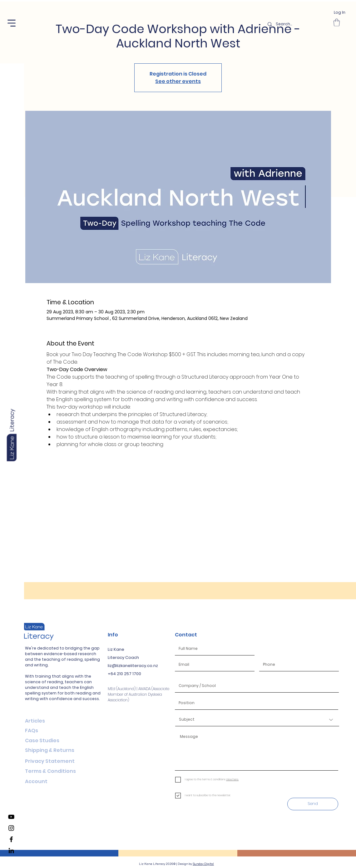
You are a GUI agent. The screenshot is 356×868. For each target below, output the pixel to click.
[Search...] (297, 24)
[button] (12, 23)
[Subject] (257, 720)
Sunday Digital (203, 864)
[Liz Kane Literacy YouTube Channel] (11, 817)
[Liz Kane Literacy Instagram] (11, 828)
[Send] (313, 804)
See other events (178, 81)
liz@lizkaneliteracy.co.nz (133, 666)
